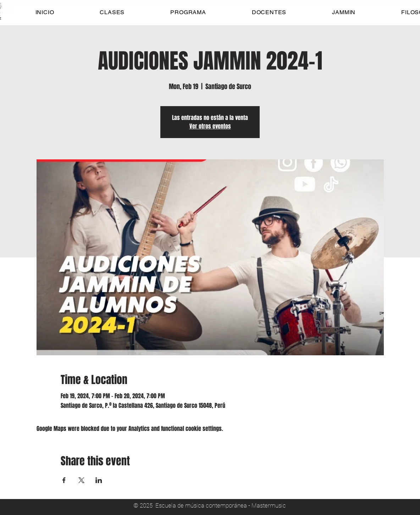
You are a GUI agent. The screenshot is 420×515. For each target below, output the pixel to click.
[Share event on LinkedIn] (99, 480)
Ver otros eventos (210, 126)
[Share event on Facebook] (64, 480)
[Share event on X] (81, 480)
